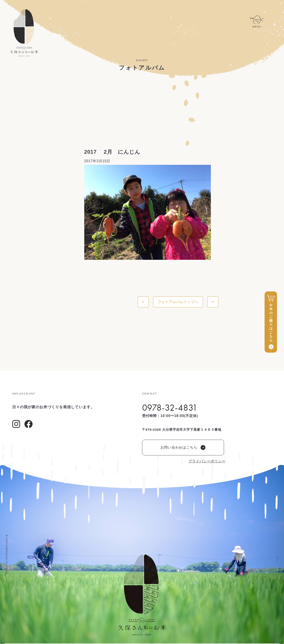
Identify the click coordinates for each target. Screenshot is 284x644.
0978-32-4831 (170, 408)
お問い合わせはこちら (183, 448)
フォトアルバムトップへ (178, 302)
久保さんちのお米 (24, 33)
